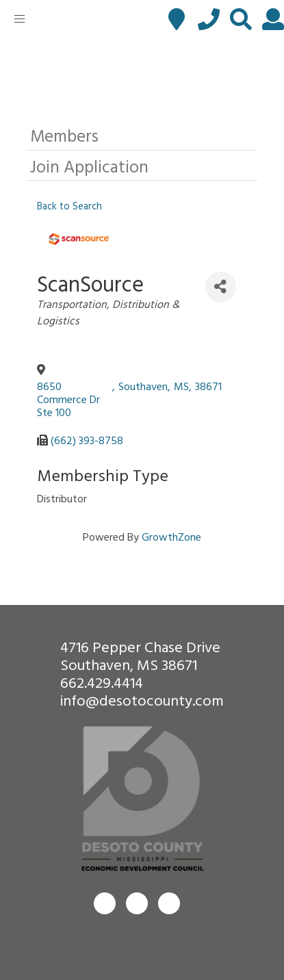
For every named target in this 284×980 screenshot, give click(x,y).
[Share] (221, 287)
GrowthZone (171, 537)
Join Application (89, 166)
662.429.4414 (102, 682)
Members (64, 135)
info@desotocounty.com (142, 700)
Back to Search (69, 206)
